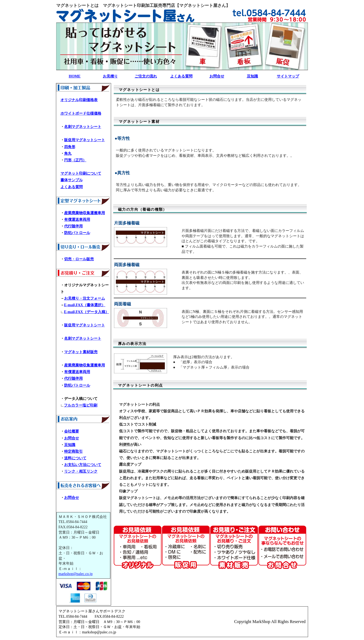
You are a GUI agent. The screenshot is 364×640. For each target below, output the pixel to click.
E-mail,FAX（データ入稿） (86, 312)
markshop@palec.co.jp (76, 574)
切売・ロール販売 (79, 259)
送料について (75, 458)
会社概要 (72, 431)
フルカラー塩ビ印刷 (81, 405)
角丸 (68, 153)
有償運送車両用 (77, 220)
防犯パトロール (77, 233)
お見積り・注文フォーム (85, 298)
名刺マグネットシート (83, 127)
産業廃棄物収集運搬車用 (85, 213)
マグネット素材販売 (81, 352)
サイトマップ (288, 76)
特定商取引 (73, 451)
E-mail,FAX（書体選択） (85, 305)
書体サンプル (72, 180)
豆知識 (252, 76)
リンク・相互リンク (81, 471)
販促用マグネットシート (85, 140)
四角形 (70, 147)
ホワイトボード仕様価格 (81, 113)
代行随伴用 (73, 226)
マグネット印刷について (81, 173)
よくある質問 (181, 76)
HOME (74, 76)
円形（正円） (75, 160)
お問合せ (217, 76)
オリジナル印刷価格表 (79, 100)
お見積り (110, 76)
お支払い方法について (83, 465)
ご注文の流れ (146, 76)
